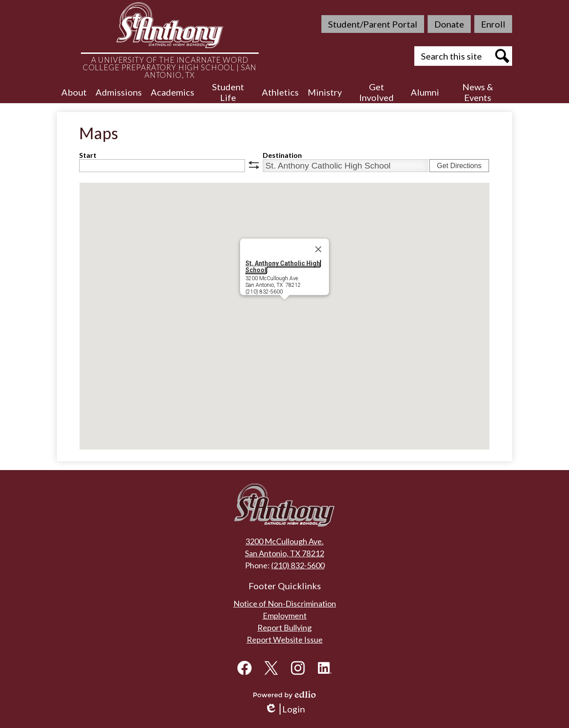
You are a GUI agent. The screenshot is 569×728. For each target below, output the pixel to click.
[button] (74, 92)
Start (88, 155)
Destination (282, 155)
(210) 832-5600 (298, 565)
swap (254, 165)
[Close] (318, 249)
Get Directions (459, 166)
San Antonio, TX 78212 (284, 553)
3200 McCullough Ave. (284, 541)
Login (285, 709)
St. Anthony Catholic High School (283, 266)
